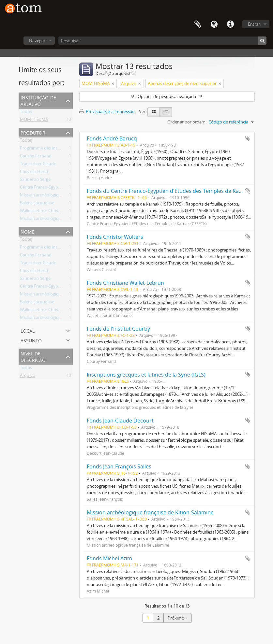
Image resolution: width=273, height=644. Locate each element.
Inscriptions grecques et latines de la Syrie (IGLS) (146, 375)
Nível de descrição (33, 356)
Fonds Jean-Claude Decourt (120, 421)
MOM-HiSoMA (34, 121)
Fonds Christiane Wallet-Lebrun (125, 283)
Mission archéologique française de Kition (60, 220)
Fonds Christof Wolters (115, 237)
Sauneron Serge (35, 180)
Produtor (33, 132)
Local (28, 330)
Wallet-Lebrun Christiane (44, 212)
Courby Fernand (36, 157)
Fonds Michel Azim (109, 558)
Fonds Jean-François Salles (119, 466)
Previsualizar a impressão (107, 111)
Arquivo (28, 377)
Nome (28, 231)
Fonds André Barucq (112, 138)
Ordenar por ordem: (187, 122)
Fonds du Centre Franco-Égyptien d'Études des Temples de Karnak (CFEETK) (180, 191)
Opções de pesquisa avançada (167, 96)
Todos (26, 113)
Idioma (214, 24)
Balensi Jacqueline (37, 204)
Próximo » (177, 618)
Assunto (31, 340)
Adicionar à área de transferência (248, 138)
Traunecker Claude (38, 165)
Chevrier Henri (34, 173)
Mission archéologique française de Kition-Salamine (150, 512)
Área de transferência (198, 24)
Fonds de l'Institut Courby (118, 329)
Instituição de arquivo (38, 100)
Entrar (254, 24)
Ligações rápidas (230, 24)
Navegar (37, 40)
